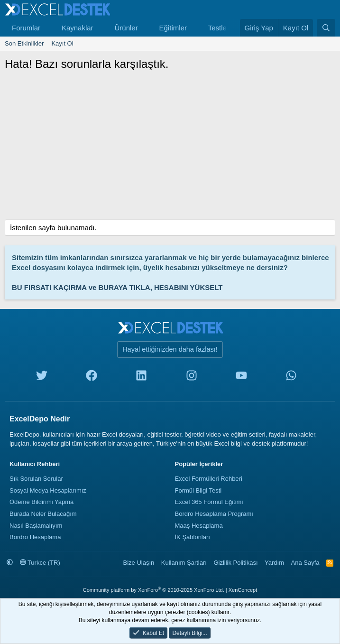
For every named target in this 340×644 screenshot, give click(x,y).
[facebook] (92, 378)
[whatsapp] (291, 378)
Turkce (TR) (40, 563)
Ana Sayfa (305, 563)
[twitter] (42, 378)
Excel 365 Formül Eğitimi (209, 502)
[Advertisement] (170, 148)
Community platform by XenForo (154, 590)
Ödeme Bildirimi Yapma (41, 502)
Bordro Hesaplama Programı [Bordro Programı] (214, 514)
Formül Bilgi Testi (198, 490)
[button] (48, 28)
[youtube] (241, 378)
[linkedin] (141, 378)
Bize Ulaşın (139, 563)
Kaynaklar (78, 28)
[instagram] (192, 378)
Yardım (274, 563)
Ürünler (126, 28)
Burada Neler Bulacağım (43, 514)
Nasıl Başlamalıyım (36, 526)
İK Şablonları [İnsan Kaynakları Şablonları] (193, 537)
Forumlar (26, 28)
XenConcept (243, 590)
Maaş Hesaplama (199, 526)
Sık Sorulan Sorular (36, 479)
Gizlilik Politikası (235, 563)
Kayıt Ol (62, 43)
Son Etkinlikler (24, 43)
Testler (219, 28)
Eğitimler (173, 28)
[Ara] (326, 28)
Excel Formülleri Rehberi (209, 479)
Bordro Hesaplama (35, 537)
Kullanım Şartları (184, 563)
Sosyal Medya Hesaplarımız (48, 490)
